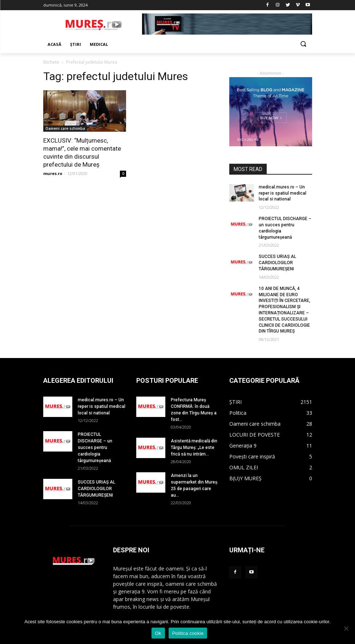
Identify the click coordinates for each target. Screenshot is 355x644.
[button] (304, 45)
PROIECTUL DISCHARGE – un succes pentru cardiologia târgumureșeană (95, 448)
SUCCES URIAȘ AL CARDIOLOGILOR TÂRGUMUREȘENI (277, 263)
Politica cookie (188, 633)
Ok (158, 633)
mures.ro (53, 173)
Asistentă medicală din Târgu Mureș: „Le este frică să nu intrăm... (194, 448)
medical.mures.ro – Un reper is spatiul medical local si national (283, 193)
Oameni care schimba (65, 128)
